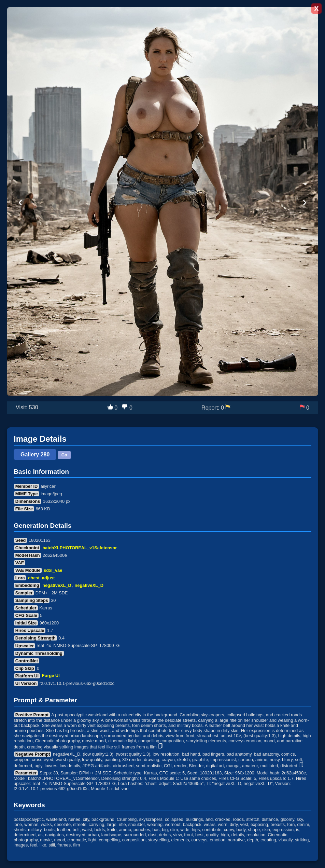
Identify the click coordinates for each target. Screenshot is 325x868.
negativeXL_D (57, 585)
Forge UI (51, 676)
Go (64, 455)
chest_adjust (41, 578)
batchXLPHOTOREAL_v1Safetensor (80, 548)
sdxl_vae (53, 570)
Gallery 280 (35, 454)
